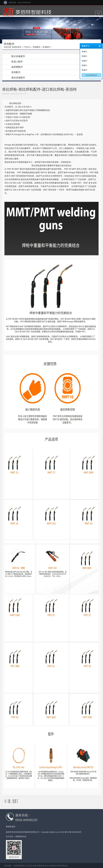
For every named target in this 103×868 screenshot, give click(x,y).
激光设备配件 (18, 78)
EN (5, 3)
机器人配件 (17, 62)
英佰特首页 (17, 47)
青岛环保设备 (62, 866)
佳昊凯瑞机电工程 (21, 866)
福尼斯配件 (17, 67)
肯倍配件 (46, 47)
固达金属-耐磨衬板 (36, 866)
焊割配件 (37, 47)
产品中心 (27, 47)
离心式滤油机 (50, 866)
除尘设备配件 (18, 56)
